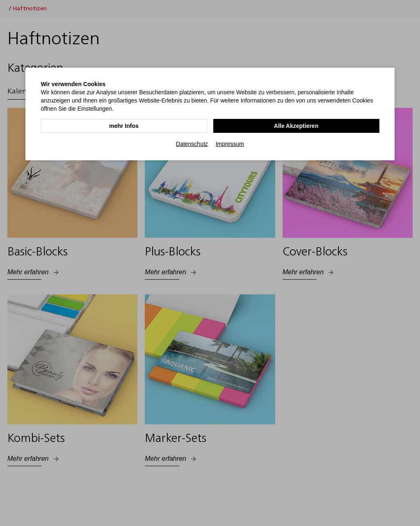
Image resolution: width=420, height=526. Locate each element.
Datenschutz (192, 144)
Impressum (230, 144)
